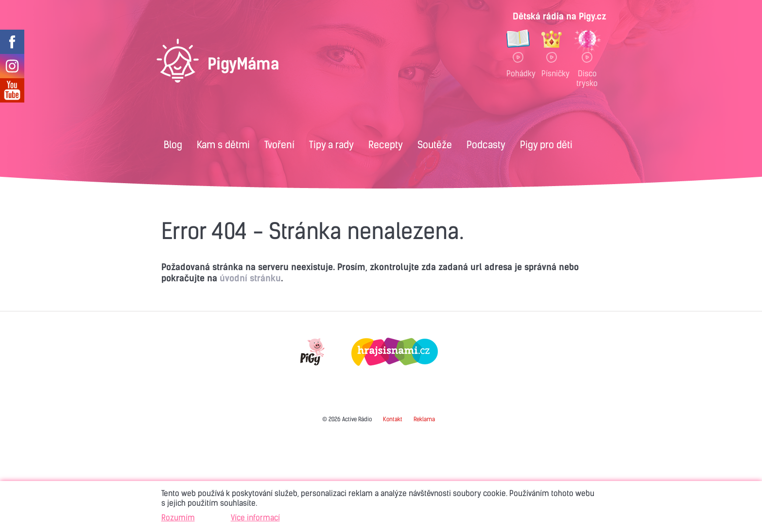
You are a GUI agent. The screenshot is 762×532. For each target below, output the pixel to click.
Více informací (255, 517)
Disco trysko (587, 78)
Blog (173, 145)
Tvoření (279, 145)
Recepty (386, 145)
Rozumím (178, 517)
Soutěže (435, 145)
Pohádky (518, 73)
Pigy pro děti (546, 145)
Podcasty (486, 145)
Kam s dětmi (223, 145)
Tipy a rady (331, 145)
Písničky (552, 73)
